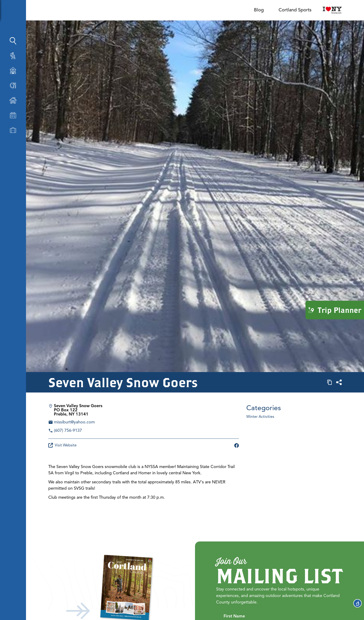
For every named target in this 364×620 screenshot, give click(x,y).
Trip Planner (335, 310)
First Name (234, 615)
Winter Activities (260, 417)
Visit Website (62, 445)
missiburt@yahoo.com (74, 422)
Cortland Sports (295, 10)
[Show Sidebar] (45, 12)
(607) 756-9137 (68, 430)
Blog (259, 10)
